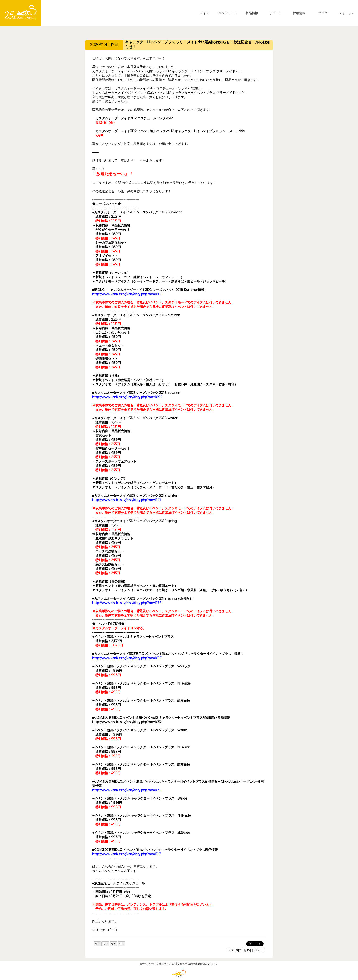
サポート (275, 13)
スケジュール (228, 13)
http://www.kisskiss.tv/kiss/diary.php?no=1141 (126, 500)
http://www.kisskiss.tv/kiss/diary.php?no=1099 (127, 397)
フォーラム (346, 13)
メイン (204, 13)
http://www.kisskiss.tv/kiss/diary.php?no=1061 (127, 294)
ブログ (323, 13)
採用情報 (299, 13)
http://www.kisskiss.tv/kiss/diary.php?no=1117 (126, 854)
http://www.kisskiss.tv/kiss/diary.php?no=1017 (127, 658)
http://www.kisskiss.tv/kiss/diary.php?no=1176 (127, 603)
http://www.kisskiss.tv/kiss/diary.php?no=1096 (127, 790)
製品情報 (252, 13)
